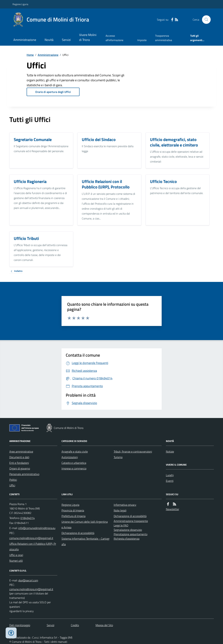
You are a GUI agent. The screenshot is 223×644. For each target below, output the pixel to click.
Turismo (118, 457)
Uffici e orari (16, 555)
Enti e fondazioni (19, 463)
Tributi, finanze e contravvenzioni (133, 451)
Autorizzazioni (70, 457)
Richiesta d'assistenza (127, 539)
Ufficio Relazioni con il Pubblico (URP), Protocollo (33, 547)
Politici (13, 480)
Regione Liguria (20, 4)
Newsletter (172, 509)
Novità (49, 40)
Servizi (66, 40)
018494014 (28, 518)
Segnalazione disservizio (128, 530)
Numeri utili (16, 561)
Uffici (12, 485)
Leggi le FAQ (121, 525)
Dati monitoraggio (20, 625)
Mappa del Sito (104, 625)
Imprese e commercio (74, 468)
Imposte (142, 40)
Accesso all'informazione (114, 38)
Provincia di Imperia (73, 510)
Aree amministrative (21, 451)
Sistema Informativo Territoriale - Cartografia (85, 541)
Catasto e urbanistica (74, 463)
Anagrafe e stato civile (75, 451)
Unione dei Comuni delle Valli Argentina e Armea (85, 524)
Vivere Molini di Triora (88, 37)
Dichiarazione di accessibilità (78, 533)
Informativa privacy (125, 505)
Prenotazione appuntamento (131, 534)
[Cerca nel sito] (205, 20)
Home (30, 55)
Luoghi (170, 475)
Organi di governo (20, 468)
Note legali (120, 510)
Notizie (170, 451)
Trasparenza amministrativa (164, 38)
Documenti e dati (19, 457)
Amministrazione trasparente (131, 521)
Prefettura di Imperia (74, 516)
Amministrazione (25, 40)
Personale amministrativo (24, 474)
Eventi (170, 481)
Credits (75, 625)
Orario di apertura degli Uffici (53, 92)
